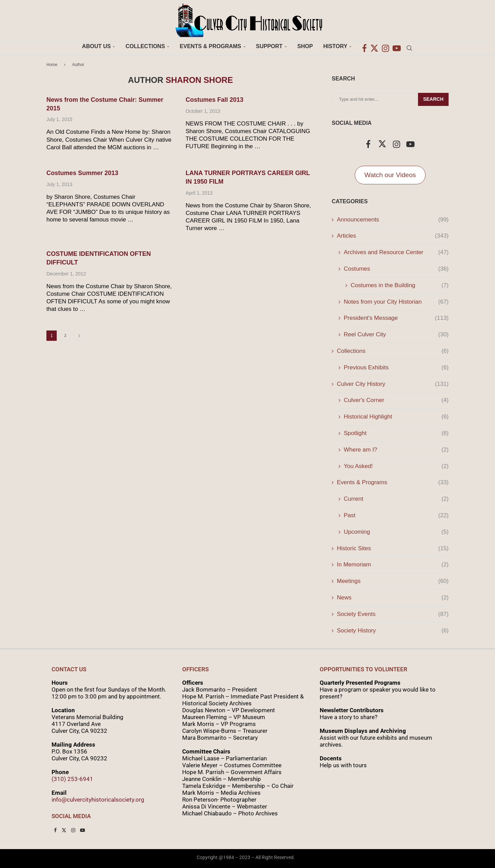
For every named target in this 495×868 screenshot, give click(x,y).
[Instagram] (386, 46)
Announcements (393, 220)
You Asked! (396, 466)
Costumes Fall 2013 (214, 100)
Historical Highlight (396, 417)
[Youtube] (397, 46)
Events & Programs (211, 46)
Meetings (393, 581)
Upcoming (396, 532)
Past (396, 516)
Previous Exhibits (396, 368)
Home (52, 65)
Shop (305, 46)
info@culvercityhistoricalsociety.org (98, 800)
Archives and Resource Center (396, 252)
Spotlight (396, 433)
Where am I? (396, 450)
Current (396, 499)
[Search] (409, 46)
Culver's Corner (396, 400)
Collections (145, 46)
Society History (393, 631)
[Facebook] (364, 46)
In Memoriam (393, 565)
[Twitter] (374, 46)
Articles (393, 236)
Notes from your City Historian (396, 302)
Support (269, 46)
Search (433, 99)
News (393, 598)
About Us (97, 46)
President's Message (396, 318)
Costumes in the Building (400, 285)
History (335, 46)
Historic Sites (393, 549)
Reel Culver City (396, 335)
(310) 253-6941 (72, 779)
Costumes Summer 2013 (82, 173)
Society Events (393, 614)
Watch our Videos (390, 175)
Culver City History (393, 384)
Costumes (396, 269)
